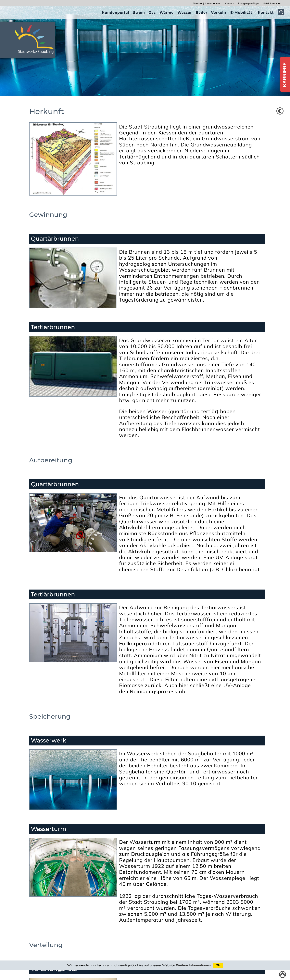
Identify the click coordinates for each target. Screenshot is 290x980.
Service (197, 3)
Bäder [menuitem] (202, 13)
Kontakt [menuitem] (266, 13)
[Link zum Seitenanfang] (283, 974)
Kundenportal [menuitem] (116, 13)
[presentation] (116, 13)
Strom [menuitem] (139, 13)
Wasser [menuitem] (185, 13)
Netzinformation (272, 3)
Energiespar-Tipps (248, 3)
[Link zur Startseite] (37, 55)
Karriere (229, 3)
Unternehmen (213, 3)
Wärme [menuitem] (167, 13)
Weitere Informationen (194, 965)
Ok (218, 965)
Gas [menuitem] (152, 13)
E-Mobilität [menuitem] (241, 13)
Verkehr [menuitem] (219, 13)
